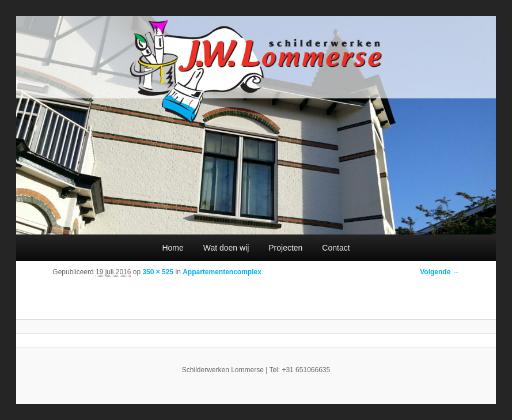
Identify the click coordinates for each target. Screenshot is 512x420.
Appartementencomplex (222, 272)
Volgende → (439, 272)
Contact (336, 248)
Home (172, 248)
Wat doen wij (226, 248)
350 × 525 (158, 272)
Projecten (285, 248)
